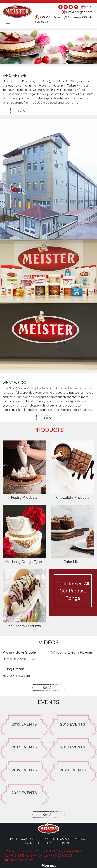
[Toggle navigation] (8, 24)
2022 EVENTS (24, 793)
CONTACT (65, 843)
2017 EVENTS (24, 747)
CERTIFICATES (47, 843)
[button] (67, 29)
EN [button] (85, 6)
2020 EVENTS (73, 770)
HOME (14, 839)
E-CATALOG (65, 839)
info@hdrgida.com (77, 12)
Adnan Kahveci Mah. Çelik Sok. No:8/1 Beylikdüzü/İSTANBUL (46, 851)
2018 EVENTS (73, 747)
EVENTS (30, 843)
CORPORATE (29, 839)
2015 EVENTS (24, 724)
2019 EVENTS (24, 770)
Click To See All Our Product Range (73, 591)
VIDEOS (80, 839)
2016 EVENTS (73, 724)
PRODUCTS (47, 839)
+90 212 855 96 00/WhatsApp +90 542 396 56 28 (39, 856)
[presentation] (88, 45)
